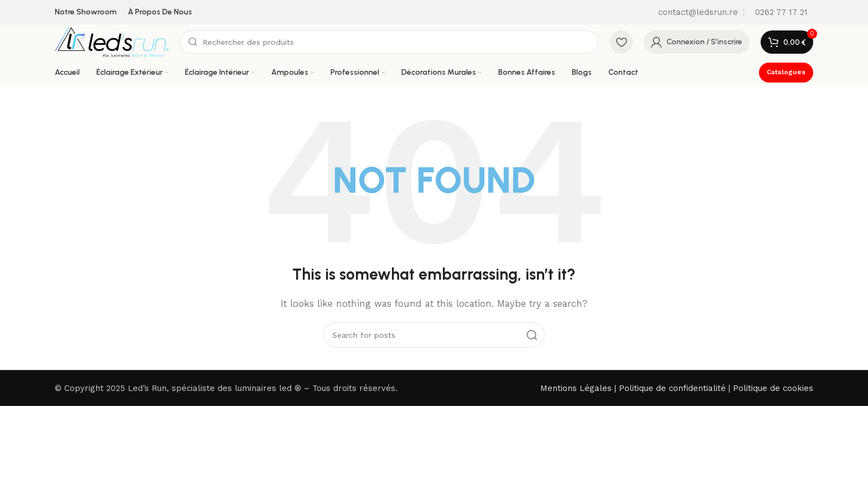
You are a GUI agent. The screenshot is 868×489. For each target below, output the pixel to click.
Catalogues (786, 72)
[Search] (389, 42)
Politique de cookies (773, 388)
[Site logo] (112, 42)
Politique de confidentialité (672, 388)
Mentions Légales (576, 388)
